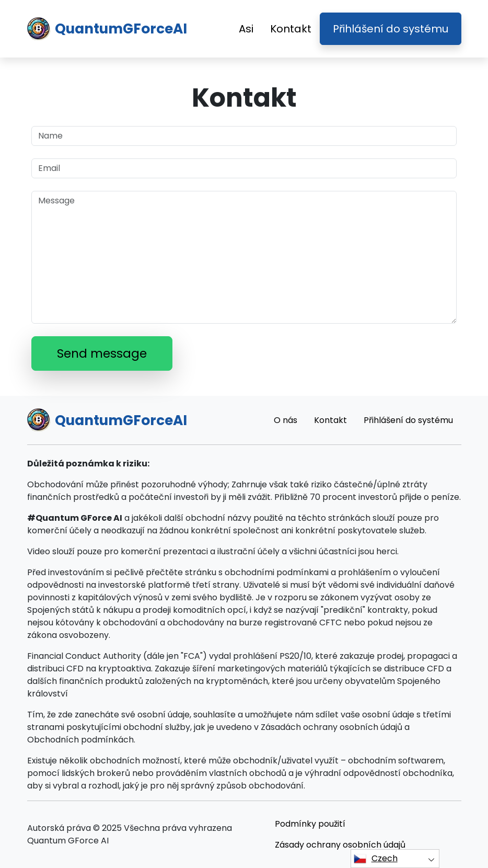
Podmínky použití (310, 824)
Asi (246, 29)
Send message (102, 353)
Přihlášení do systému (391, 29)
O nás (286, 420)
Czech (376, 859)
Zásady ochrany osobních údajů (340, 845)
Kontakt (291, 29)
